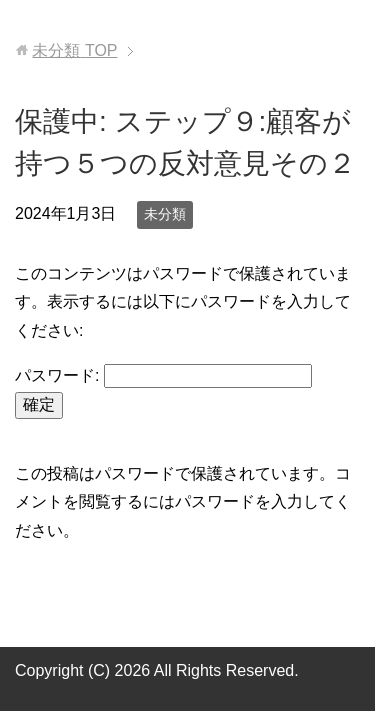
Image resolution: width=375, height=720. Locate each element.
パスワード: (163, 375)
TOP (74, 50)
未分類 (165, 214)
